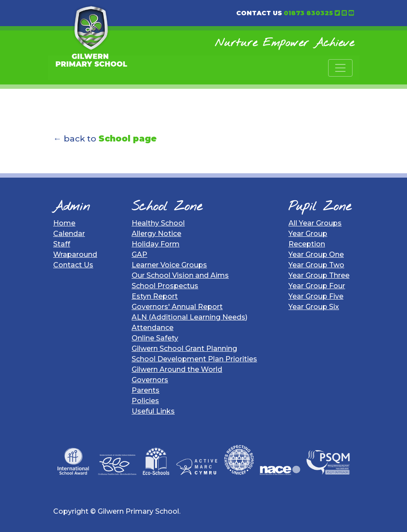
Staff (62, 244)
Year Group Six (314, 307)
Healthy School (158, 223)
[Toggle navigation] (340, 68)
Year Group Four (317, 286)
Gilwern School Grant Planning (184, 348)
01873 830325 (308, 13)
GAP (139, 254)
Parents (146, 390)
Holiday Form (156, 244)
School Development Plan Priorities (194, 359)
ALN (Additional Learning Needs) (190, 317)
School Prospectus (165, 286)
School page (128, 138)
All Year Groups (315, 223)
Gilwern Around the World (177, 369)
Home (64, 223)
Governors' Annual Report (177, 307)
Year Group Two (316, 265)
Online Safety (155, 338)
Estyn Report (155, 296)
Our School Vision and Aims (180, 275)
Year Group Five (316, 296)
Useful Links (153, 411)
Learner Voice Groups (169, 265)
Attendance (153, 328)
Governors (150, 380)
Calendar (69, 234)
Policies (145, 401)
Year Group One (316, 254)
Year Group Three (319, 275)
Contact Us (73, 265)
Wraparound (75, 254)
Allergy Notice (156, 234)
